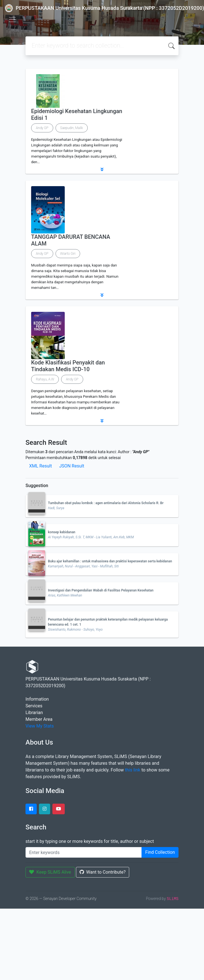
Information (37, 699)
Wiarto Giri (68, 254)
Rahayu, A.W (45, 379)
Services (34, 706)
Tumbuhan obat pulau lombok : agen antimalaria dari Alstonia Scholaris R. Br (106, 503)
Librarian (34, 713)
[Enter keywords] (84, 852)
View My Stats (40, 726)
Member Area (39, 719)
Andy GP (42, 128)
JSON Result (72, 466)
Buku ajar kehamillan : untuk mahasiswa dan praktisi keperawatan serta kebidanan (110, 561)
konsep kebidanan (62, 532)
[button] (102, 169)
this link (133, 770)
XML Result (40, 466)
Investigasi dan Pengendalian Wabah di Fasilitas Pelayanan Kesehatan (101, 590)
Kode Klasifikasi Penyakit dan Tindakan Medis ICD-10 (68, 366)
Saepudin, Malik (72, 128)
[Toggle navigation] (12, 20)
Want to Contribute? (103, 872)
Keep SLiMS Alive (50, 872)
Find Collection (160, 852)
